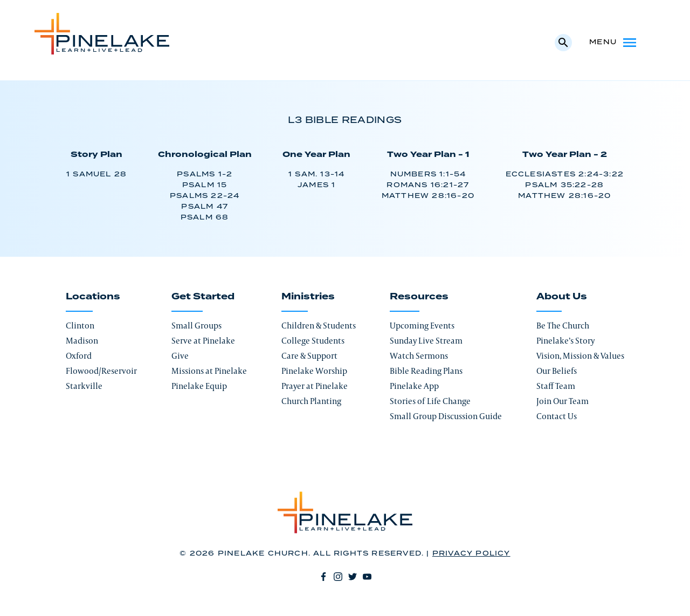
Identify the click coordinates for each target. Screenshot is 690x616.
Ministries (308, 297)
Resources (419, 297)
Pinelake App (414, 386)
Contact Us (557, 416)
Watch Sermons (419, 356)
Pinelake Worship (314, 371)
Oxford (79, 356)
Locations (93, 297)
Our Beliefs (557, 371)
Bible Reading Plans (426, 371)
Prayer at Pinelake (315, 386)
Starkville (84, 386)
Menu (614, 43)
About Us (562, 297)
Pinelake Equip (199, 386)
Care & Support (309, 356)
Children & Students (319, 326)
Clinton (80, 326)
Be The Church (563, 326)
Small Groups (196, 326)
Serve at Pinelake (203, 341)
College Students (313, 341)
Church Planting (311, 401)
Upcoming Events (422, 326)
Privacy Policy (471, 554)
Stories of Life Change (430, 401)
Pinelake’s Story (565, 341)
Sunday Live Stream (426, 341)
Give (180, 356)
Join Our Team (563, 401)
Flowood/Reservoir (101, 371)
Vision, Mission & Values (580, 356)
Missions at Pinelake (209, 371)
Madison (82, 341)
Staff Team (556, 386)
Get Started (203, 297)
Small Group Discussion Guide (446, 416)
